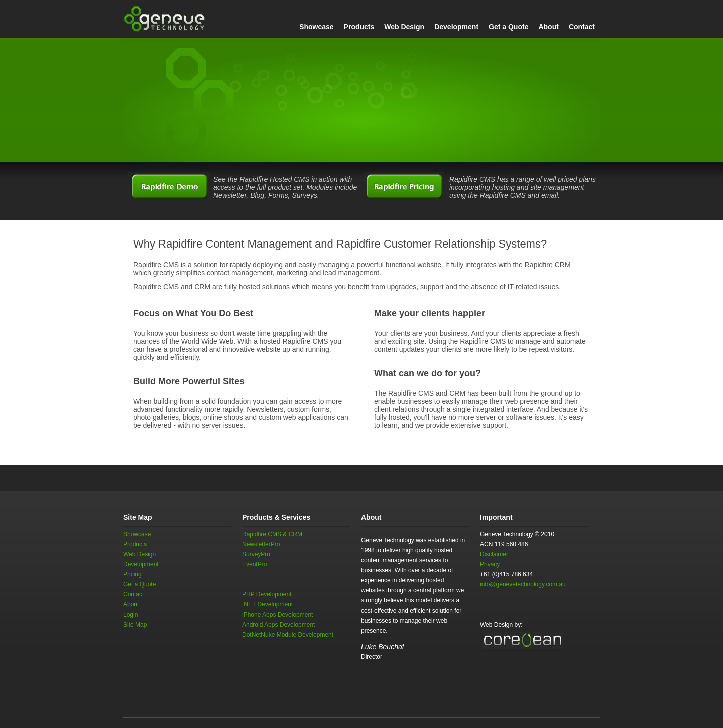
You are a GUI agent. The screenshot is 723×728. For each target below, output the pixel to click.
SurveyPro (256, 554)
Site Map (135, 625)
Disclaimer (494, 554)
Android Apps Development (278, 625)
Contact (582, 27)
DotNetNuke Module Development (288, 635)
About (548, 27)
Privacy (490, 564)
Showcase (316, 27)
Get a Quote (508, 27)
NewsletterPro (261, 544)
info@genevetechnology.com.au (523, 584)
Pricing (132, 574)
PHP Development (267, 594)
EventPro (254, 564)
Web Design (404, 27)
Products (359, 27)
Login (130, 615)
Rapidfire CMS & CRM (272, 534)
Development (456, 27)
